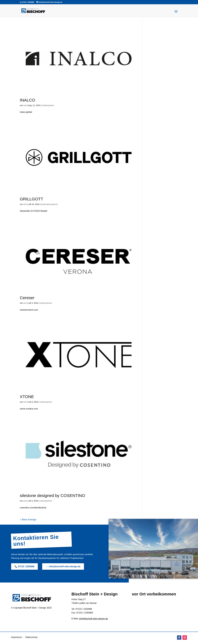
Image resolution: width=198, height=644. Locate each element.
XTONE (27, 397)
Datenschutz (32, 637)
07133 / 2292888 (28, 2)
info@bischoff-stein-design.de (93, 619)
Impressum (17, 637)
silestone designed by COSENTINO (52, 496)
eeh (25, 105)
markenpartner (48, 105)
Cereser (27, 298)
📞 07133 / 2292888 (25, 566)
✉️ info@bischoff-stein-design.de (63, 566)
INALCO (27, 100)
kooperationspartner (49, 204)
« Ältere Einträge (28, 520)
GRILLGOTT (31, 199)
